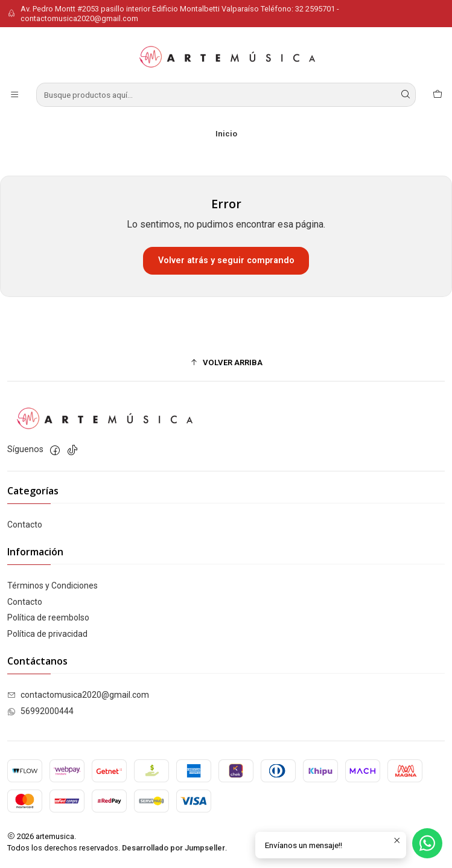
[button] (226, 362)
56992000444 (40, 711)
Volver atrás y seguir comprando (226, 260)
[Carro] (438, 95)
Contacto (25, 525)
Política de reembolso (48, 617)
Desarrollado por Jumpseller (173, 848)
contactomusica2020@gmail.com (78, 695)
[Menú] (14, 95)
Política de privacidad (47, 634)
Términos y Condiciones (53, 586)
